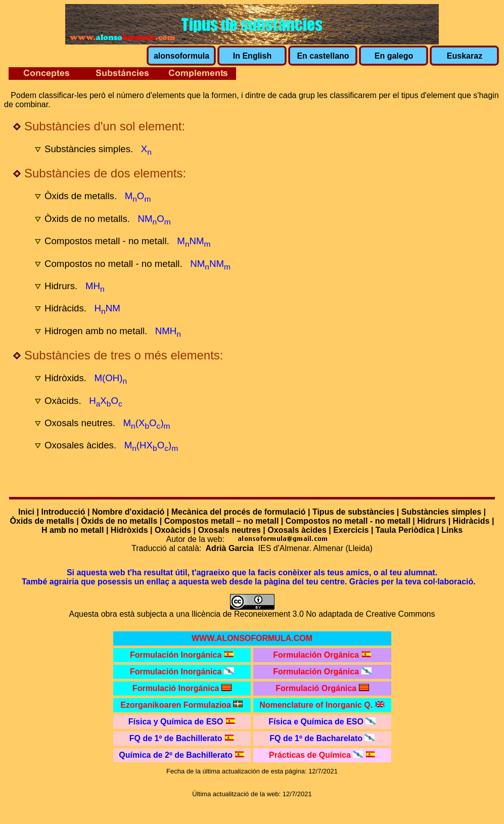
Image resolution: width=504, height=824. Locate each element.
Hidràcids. (65, 308)
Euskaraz (465, 56)
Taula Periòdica (405, 530)
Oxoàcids (173, 530)
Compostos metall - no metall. (107, 241)
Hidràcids (471, 521)
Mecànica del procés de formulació (239, 512)
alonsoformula (181, 56)
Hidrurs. (61, 286)
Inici (26, 512)
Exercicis (351, 530)
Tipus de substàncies (353, 512)
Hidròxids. (65, 378)
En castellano (323, 56)
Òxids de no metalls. (87, 219)
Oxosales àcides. (80, 445)
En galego (394, 56)
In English (252, 56)
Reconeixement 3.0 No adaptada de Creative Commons (335, 614)
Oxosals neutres (229, 530)
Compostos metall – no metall (222, 521)
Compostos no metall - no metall (348, 521)
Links (452, 530)
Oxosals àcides (297, 530)
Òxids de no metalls (119, 521)
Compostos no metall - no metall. (113, 264)
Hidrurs (431, 521)
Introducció (63, 512)
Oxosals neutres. (80, 423)
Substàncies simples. (89, 149)
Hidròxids (129, 530)
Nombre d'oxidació (128, 512)
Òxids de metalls (42, 521)
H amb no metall (73, 530)
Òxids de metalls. (81, 196)
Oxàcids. (63, 401)
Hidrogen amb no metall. (96, 331)
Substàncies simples (441, 512)
